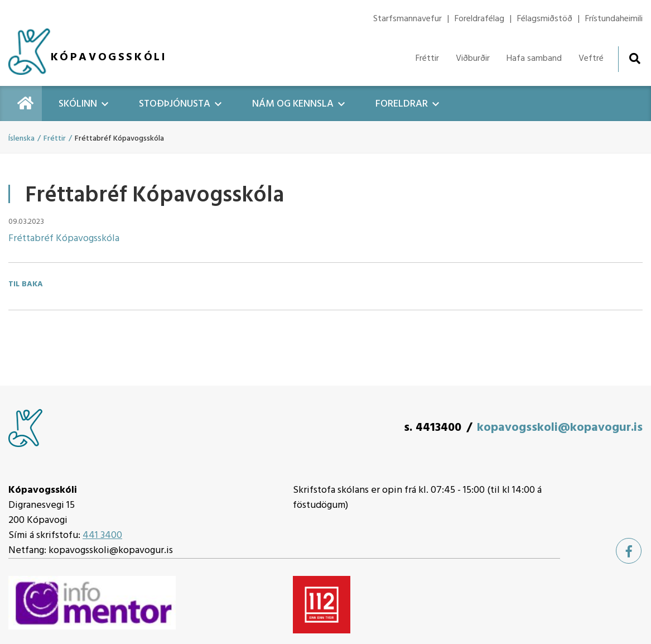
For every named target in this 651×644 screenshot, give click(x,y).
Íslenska (21, 139)
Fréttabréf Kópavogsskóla (64, 239)
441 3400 (102, 535)
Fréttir (55, 139)
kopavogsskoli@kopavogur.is (560, 428)
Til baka (26, 285)
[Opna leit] (635, 58)
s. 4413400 (433, 428)
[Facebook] (629, 551)
